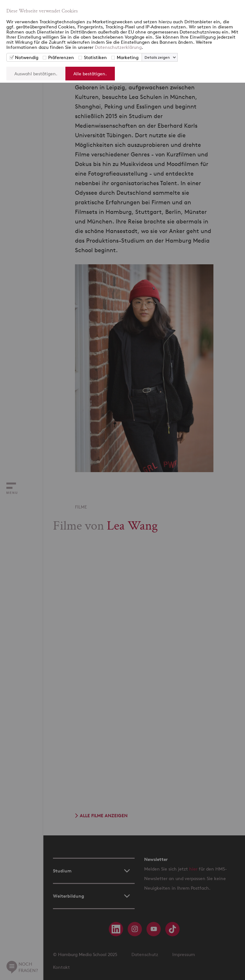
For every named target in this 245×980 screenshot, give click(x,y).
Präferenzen (61, 57)
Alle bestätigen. (90, 74)
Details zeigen (157, 57)
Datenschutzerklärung (118, 47)
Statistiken (95, 57)
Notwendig (27, 57)
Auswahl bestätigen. (36, 74)
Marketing (128, 57)
